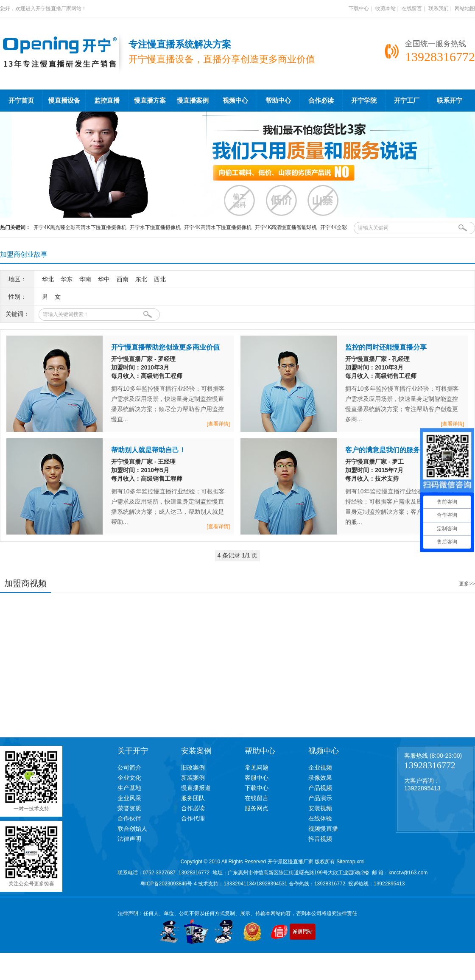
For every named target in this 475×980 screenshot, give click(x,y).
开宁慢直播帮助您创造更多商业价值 (165, 347)
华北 (48, 279)
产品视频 (320, 788)
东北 (141, 279)
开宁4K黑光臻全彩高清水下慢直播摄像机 (80, 227)
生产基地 (129, 788)
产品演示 (320, 798)
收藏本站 (386, 8)
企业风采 (129, 798)
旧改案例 (193, 767)
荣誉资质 (129, 808)
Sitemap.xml (350, 862)
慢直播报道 (196, 788)
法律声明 (129, 839)
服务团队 (193, 798)
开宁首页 (21, 101)
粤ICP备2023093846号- (167, 884)
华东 (67, 279)
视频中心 (235, 101)
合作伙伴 (129, 818)
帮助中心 (278, 101)
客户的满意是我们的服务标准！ (393, 450)
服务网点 (257, 808)
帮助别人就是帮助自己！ (148, 450)
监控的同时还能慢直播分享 (386, 347)
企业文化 (129, 778)
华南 (85, 279)
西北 (160, 279)
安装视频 (320, 808)
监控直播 (107, 101)
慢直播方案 (150, 101)
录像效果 (320, 778)
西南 (123, 279)
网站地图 (465, 8)
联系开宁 (450, 101)
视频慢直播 (323, 829)
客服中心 (257, 778)
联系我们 (439, 8)
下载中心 (359, 8)
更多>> (467, 584)
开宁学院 (364, 101)
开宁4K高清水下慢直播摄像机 (218, 227)
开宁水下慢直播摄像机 (155, 227)
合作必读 (321, 101)
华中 (104, 279)
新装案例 (193, 778)
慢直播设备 (64, 101)
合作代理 (193, 818)
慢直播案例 (193, 101)
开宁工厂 (407, 101)
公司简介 (129, 767)
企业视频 (320, 767)
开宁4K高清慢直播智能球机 (286, 227)
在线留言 (412, 8)
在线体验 (320, 818)
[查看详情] (218, 424)
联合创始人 (132, 829)
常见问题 (257, 767)
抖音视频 (320, 839)
